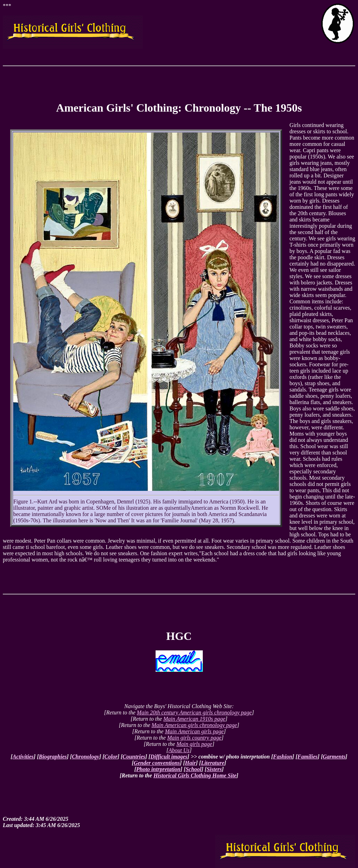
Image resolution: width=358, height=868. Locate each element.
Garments (334, 757)
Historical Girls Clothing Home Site (195, 775)
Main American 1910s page (194, 719)
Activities (23, 757)
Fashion (283, 757)
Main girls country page (194, 738)
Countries (134, 757)
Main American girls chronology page (194, 725)
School (194, 769)
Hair (190, 763)
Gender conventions (157, 763)
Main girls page (194, 744)
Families (308, 757)
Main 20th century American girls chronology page (194, 712)
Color (111, 757)
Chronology (86, 757)
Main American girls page (194, 731)
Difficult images (169, 757)
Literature (213, 763)
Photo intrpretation (159, 769)
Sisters (214, 769)
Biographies (53, 757)
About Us (179, 750)
